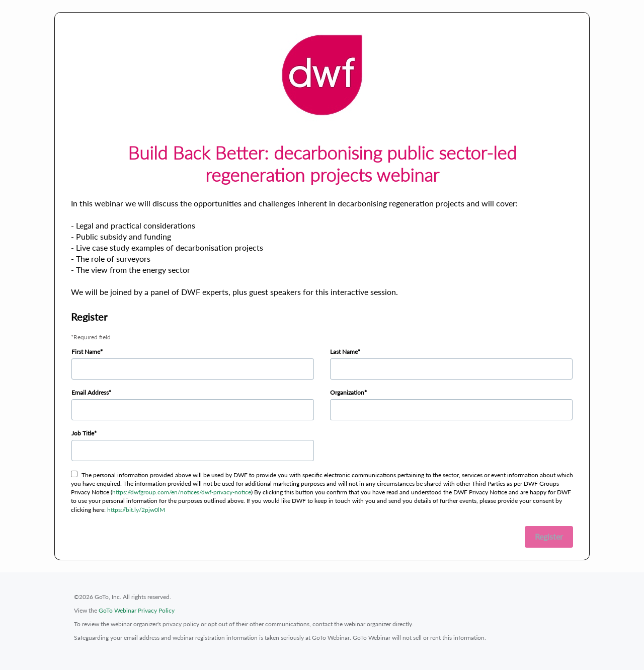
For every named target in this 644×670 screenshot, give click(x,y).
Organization (347, 392)
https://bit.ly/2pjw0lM (136, 510)
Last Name (344, 352)
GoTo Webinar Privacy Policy (137, 610)
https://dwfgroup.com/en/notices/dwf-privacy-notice (182, 492)
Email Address (90, 392)
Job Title (83, 433)
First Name (86, 352)
